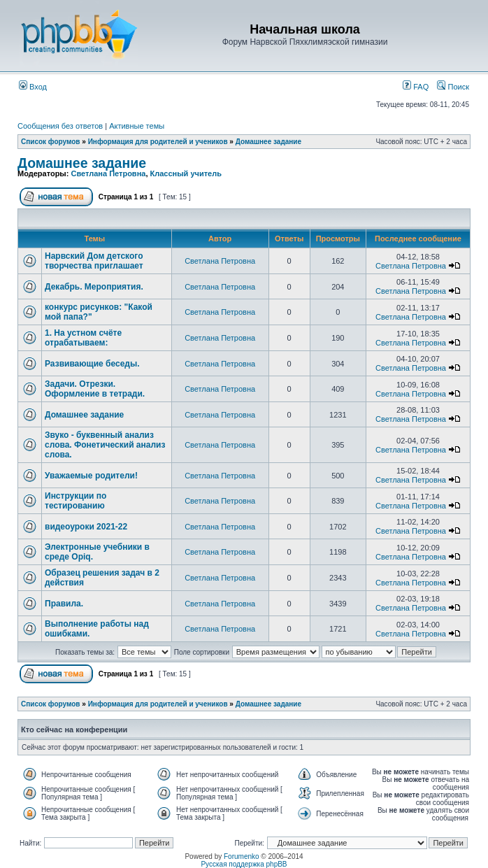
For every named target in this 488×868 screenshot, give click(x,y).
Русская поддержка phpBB (244, 864)
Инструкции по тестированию (76, 501)
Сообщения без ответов (60, 126)
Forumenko (242, 856)
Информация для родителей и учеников (158, 142)
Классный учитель (186, 173)
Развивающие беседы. (92, 364)
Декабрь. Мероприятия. (94, 287)
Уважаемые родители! (91, 476)
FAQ (416, 87)
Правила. (64, 604)
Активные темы (137, 126)
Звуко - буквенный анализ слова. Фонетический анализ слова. (105, 445)
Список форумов (51, 142)
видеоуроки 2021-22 (86, 527)
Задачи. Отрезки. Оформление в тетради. (95, 389)
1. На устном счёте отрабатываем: (83, 338)
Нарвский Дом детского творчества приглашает (94, 261)
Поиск (453, 87)
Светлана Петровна (108, 173)
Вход (33, 87)
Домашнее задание (268, 142)
